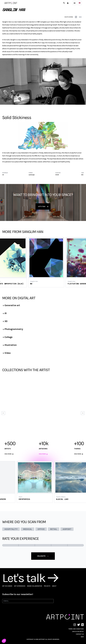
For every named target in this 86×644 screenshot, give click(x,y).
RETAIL (54, 529)
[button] (68, 3)
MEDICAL (28, 529)
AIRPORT (67, 529)
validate (43, 556)
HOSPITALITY (11, 529)
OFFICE (41, 529)
